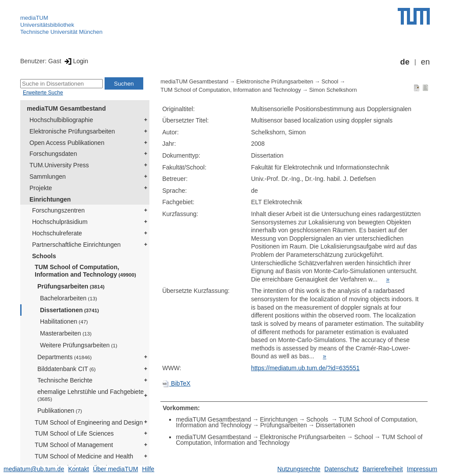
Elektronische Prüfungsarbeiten (72, 131)
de (405, 62)
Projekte (41, 188)
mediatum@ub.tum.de (34, 469)
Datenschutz (341, 469)
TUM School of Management (74, 445)
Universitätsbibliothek (47, 25)
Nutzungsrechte (299, 469)
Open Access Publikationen (67, 143)
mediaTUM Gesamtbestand (66, 108)
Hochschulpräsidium (60, 222)
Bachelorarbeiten (69, 298)
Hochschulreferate (57, 233)
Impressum (422, 469)
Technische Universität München (61, 32)
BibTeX (176, 383)
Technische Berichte (65, 380)
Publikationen (60, 411)
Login (75, 61)
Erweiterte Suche (43, 93)
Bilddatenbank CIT (67, 369)
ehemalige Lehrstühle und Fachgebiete (91, 395)
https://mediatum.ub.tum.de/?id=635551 (305, 368)
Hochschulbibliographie (61, 120)
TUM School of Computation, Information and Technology (85, 271)
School (330, 82)
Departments (65, 357)
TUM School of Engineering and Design (89, 422)
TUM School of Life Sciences (74, 433)
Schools (44, 256)
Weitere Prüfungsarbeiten (79, 345)
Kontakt (78, 469)
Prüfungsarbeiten (71, 286)
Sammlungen (48, 177)
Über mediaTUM (115, 469)
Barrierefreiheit (383, 469)
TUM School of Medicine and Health (84, 456)
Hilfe (148, 469)
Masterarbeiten (66, 333)
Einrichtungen (50, 199)
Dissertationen (69, 310)
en (425, 62)
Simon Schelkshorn (333, 90)
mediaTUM (34, 18)
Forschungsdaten (53, 154)
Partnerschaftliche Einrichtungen (76, 245)
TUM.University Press (59, 165)
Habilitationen (64, 321)
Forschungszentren (58, 210)
